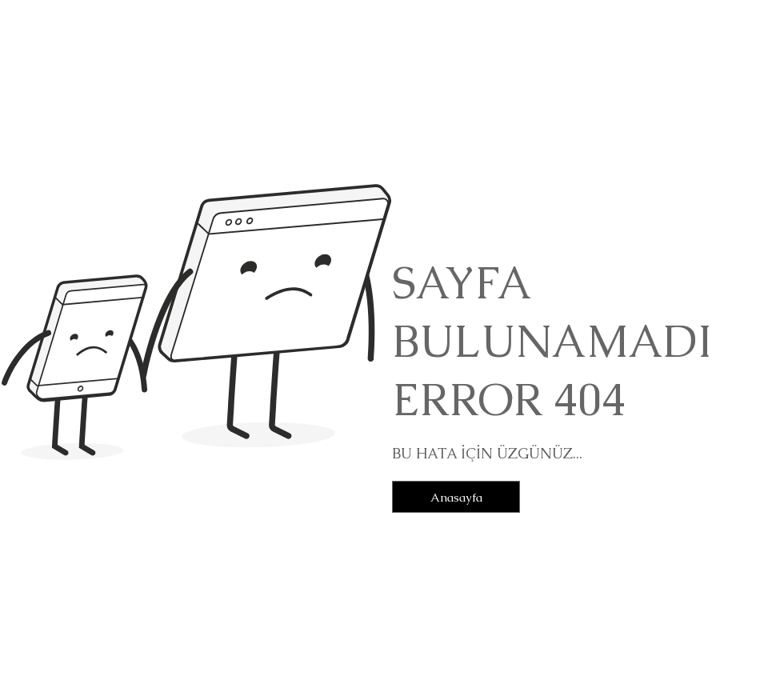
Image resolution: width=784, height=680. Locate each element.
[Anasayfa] (456, 497)
